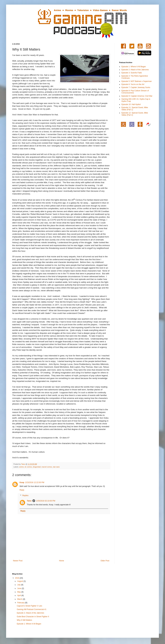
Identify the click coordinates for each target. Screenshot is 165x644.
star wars (56, 467)
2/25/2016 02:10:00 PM (46, 501)
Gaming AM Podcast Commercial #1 (32, 609)
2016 (17, 578)
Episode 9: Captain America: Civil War (137, 96)
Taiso (29, 501)
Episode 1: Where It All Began (134, 67)
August (20, 581)
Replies (25, 495)
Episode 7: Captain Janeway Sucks (136, 87)
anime (21, 467)
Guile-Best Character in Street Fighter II (33, 617)
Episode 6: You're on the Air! (133, 84)
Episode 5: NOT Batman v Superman (137, 81)
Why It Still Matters (24, 620)
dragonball (37, 467)
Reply (22, 490)
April (19, 595)
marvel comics (47, 467)
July (19, 585)
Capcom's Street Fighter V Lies (29, 606)
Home (62, 561)
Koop (22, 482)
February (21, 603)
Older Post (105, 561)
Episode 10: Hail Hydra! (131, 104)
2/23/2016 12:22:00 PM (35, 482)
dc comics (28, 467)
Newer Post (18, 561)
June (19, 588)
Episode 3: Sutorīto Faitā (132, 73)
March (20, 599)
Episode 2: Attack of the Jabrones (135, 70)
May (19, 592)
